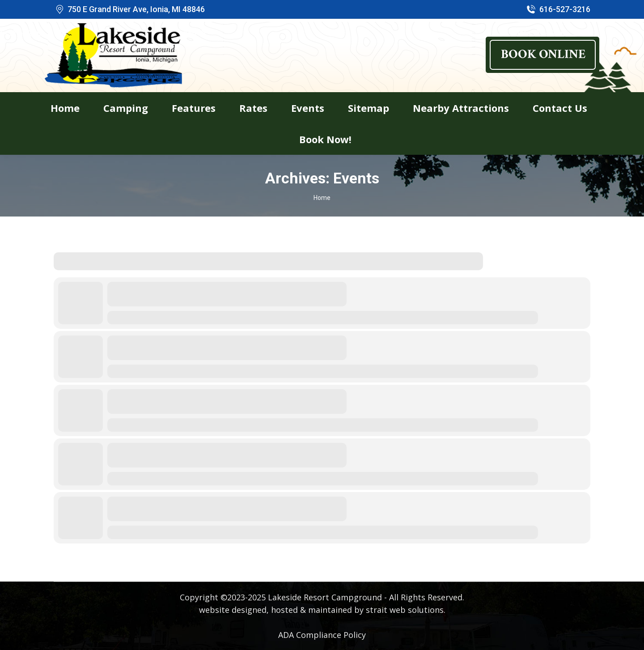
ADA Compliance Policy (322, 635)
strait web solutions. (406, 610)
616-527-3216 (558, 9)
